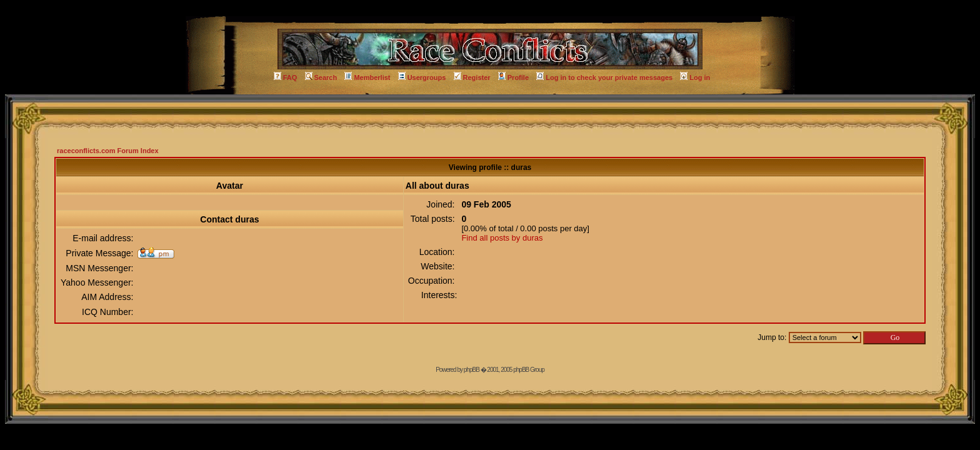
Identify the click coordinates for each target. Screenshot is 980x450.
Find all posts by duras (502, 238)
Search (321, 77)
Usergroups (422, 77)
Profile (513, 77)
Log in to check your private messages (604, 77)
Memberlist (367, 77)
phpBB (472, 370)
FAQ (286, 77)
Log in (695, 77)
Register (472, 77)
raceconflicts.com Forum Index (108, 151)
